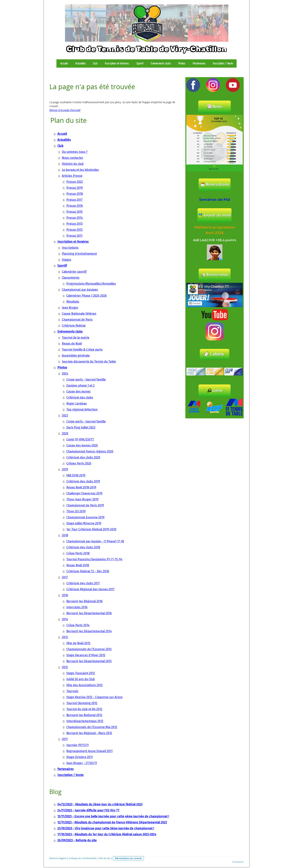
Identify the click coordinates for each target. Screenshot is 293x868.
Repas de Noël (72, 344)
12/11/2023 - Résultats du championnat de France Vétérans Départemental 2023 (112, 822)
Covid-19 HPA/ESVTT (80, 439)
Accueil (64, 63)
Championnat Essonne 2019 (85, 517)
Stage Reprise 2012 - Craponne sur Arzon (94, 697)
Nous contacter (73, 158)
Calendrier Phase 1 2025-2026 (87, 296)
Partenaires (199, 63)
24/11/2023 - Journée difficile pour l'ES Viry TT (88, 810)
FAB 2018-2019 (76, 475)
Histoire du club (73, 164)
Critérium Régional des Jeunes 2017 (90, 589)
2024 (65, 374)
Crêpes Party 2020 (79, 463)
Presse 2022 (75, 182)
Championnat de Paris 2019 (85, 505)
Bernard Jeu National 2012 (84, 715)
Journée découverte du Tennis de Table (89, 362)
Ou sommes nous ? (75, 152)
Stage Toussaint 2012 (81, 673)
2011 (65, 739)
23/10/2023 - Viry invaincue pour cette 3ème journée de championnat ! (106, 828)
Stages (67, 260)
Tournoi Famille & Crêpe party (82, 350)
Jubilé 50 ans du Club (81, 679)
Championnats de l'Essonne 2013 (89, 649)
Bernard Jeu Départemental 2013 (89, 661)
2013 (65, 637)
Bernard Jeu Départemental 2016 (89, 613)
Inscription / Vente (223, 63)
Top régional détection (82, 409)
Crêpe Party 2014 (78, 625)
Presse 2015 (74, 212)
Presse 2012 (74, 230)
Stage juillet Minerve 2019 (84, 523)
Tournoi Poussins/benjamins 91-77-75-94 (94, 559)
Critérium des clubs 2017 (83, 583)
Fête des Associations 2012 (84, 685)
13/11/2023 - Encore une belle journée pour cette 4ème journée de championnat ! (113, 816)
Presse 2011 (74, 236)
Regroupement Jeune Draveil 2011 (89, 751)
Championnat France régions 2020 (90, 451)
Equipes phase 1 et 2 (80, 385)
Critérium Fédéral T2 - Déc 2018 (88, 571)
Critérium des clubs (80, 397)
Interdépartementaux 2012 (85, 721)
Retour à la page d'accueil (65, 110)
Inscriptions (70, 248)
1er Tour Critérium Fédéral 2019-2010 (91, 529)
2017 (65, 577)
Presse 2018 (75, 194)
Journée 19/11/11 (77, 745)
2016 (65, 595)
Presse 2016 (75, 206)
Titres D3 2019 (76, 511)
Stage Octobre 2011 (80, 757)
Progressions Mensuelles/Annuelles (91, 284)
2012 (65, 667)
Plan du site (105, 858)
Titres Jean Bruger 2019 (82, 499)
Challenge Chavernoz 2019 (84, 493)
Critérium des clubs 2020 (83, 457)
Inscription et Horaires (117, 63)
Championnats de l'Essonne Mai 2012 (92, 727)
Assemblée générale (76, 356)
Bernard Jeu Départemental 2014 (89, 631)
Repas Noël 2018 (78, 565)
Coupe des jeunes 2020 (82, 445)
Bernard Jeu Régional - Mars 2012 (89, 733)
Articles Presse (72, 176)
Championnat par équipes (80, 290)
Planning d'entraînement (79, 254)
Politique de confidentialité (83, 858)
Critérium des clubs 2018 (83, 547)
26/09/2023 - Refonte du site (77, 840)
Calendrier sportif (74, 272)
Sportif (140, 63)
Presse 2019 (75, 188)
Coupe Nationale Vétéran (79, 314)
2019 (65, 469)
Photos (182, 63)
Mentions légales (58, 858)
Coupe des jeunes (78, 391)
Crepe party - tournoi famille (86, 380)
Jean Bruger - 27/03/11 (82, 763)
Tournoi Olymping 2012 (82, 703)
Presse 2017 (74, 200)
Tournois (72, 691)
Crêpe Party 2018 (78, 553)
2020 (65, 433)
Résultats (73, 302)
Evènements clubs (161, 63)
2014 (65, 619)
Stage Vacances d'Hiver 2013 (86, 655)
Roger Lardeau (77, 403)
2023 (65, 415)
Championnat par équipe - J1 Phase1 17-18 (95, 541)
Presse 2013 (74, 224)
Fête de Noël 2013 (78, 643)
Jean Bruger (70, 308)
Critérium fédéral (74, 326)
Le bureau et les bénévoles (80, 170)
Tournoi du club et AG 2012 (84, 709)
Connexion (238, 862)
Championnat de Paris (77, 320)
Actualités (80, 63)
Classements (71, 278)
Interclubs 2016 (77, 607)
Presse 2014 (75, 218)
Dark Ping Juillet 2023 (81, 427)
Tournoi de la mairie (76, 338)
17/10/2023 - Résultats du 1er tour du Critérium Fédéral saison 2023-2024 (107, 834)
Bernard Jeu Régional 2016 (84, 601)
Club (95, 63)
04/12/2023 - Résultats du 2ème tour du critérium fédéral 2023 (100, 804)
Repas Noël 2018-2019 (81, 487)
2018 (65, 535)
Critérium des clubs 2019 (83, 481)
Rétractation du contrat (128, 858)
